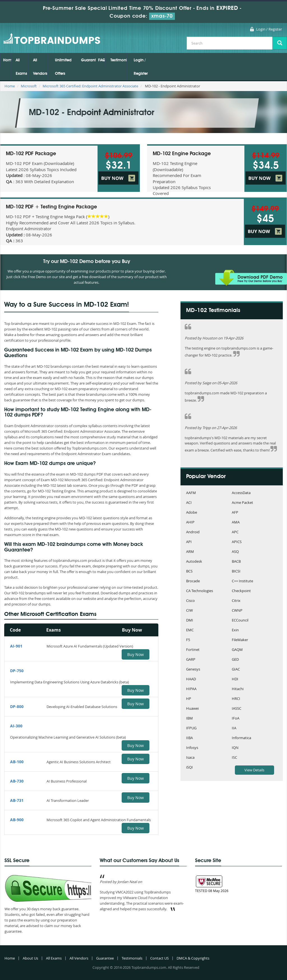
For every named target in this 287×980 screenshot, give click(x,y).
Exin (235, 630)
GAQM (237, 650)
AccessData (241, 493)
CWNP (237, 611)
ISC (234, 758)
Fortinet (193, 650)
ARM (190, 552)
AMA (236, 522)
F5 (188, 640)
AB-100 (17, 762)
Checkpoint (241, 591)
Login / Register (269, 29)
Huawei (192, 709)
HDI (235, 679)
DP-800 (17, 707)
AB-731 (17, 800)
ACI (189, 503)
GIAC (236, 670)
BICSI (236, 572)
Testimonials (119, 60)
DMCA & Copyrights (193, 958)
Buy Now (136, 654)
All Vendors (40, 67)
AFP (235, 513)
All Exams (21, 67)
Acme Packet (242, 503)
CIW (189, 611)
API (189, 542)
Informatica (241, 738)
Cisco (190, 601)
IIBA (189, 738)
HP (189, 699)
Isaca (190, 758)
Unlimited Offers (63, 67)
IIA (234, 728)
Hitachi (238, 689)
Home (7, 60)
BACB (236, 562)
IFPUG (191, 728)
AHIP (190, 522)
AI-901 (16, 646)
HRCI (236, 699)
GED (235, 660)
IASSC (237, 709)
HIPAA (191, 689)
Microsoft (29, 86)
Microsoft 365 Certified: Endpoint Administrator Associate (90, 86)
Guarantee (88, 60)
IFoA (236, 719)
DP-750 (17, 671)
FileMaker (240, 640)
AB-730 (17, 781)
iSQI (189, 768)
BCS (189, 572)
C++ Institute (242, 581)
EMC (190, 630)
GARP (191, 660)
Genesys (193, 670)
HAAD (191, 679)
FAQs (101, 60)
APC (235, 532)
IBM (189, 719)
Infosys (192, 748)
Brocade (193, 581)
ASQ (235, 552)
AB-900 (17, 820)
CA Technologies (200, 591)
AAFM (191, 493)
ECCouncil (240, 621)
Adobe (192, 513)
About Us (30, 958)
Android (193, 532)
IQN (235, 748)
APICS (237, 542)
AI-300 (16, 726)
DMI (190, 621)
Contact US (159, 958)
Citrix (236, 601)
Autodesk (194, 562)
